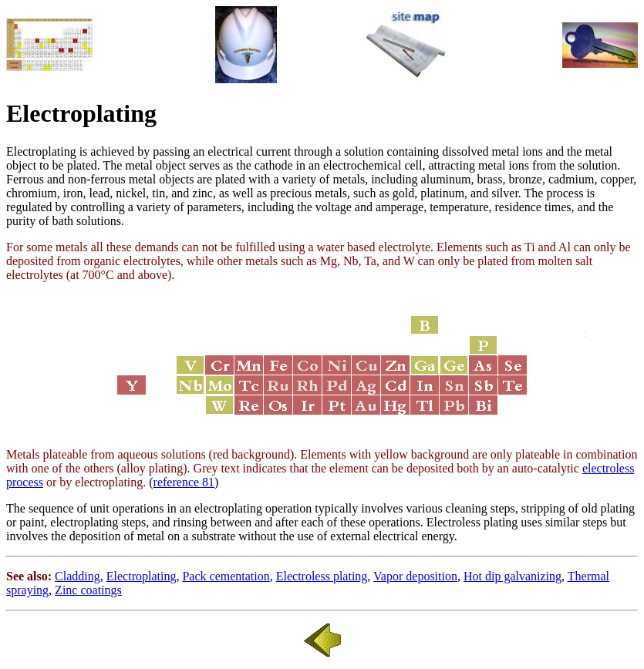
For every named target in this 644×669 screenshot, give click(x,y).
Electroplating (142, 576)
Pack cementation (226, 576)
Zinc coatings (88, 590)
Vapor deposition (415, 576)
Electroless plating (322, 576)
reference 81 (184, 482)
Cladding (78, 576)
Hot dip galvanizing (513, 576)
